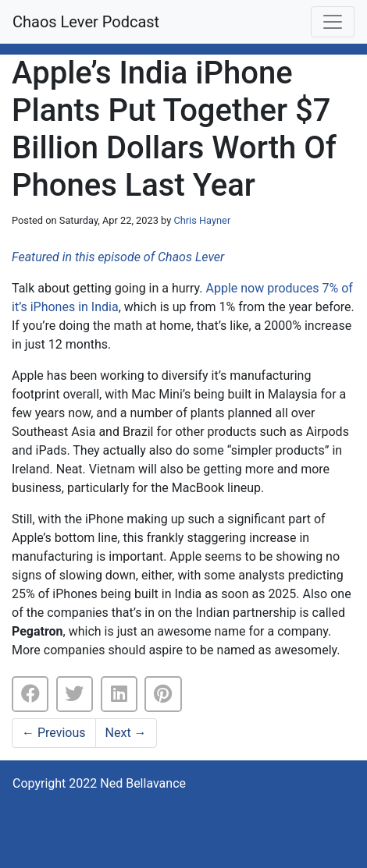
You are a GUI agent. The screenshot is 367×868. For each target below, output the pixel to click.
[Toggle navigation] (333, 22)
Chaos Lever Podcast (86, 22)
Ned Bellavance (143, 783)
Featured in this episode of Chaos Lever (118, 257)
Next (126, 733)
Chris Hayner (202, 220)
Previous (54, 733)
